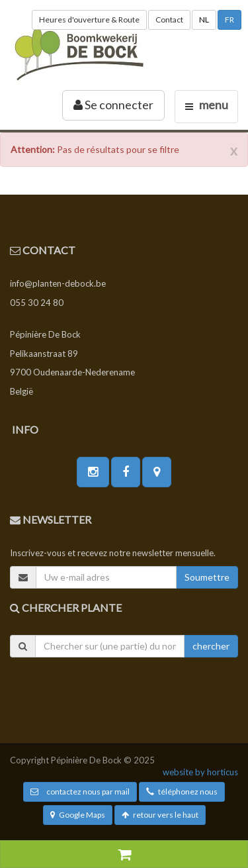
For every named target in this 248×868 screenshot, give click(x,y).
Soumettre (207, 577)
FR (229, 20)
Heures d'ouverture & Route (89, 20)
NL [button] (204, 20)
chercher (211, 646)
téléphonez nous (182, 792)
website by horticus (200, 772)
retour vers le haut (160, 815)
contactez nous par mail (80, 792)
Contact (169, 20)
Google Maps (78, 815)
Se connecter (113, 105)
